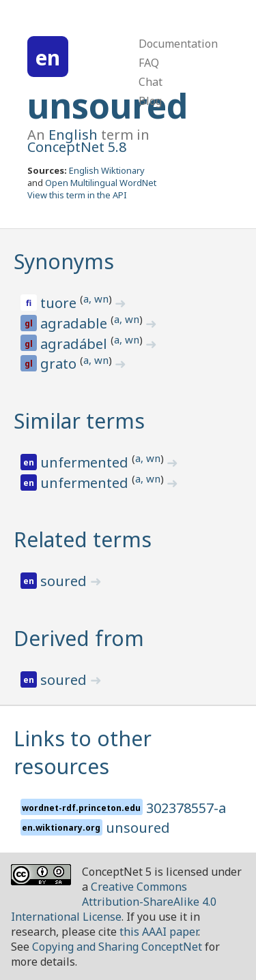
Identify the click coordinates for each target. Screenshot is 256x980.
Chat (151, 82)
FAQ (149, 63)
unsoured (108, 106)
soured (65, 581)
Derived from (79, 638)
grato (60, 364)
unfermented (86, 462)
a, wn (96, 298)
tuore (60, 303)
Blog (150, 101)
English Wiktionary (107, 170)
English (73, 135)
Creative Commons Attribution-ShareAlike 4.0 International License (114, 902)
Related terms (83, 539)
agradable (75, 323)
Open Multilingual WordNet (101, 183)
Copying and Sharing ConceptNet (117, 947)
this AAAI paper (159, 932)
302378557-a (186, 808)
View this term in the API (77, 195)
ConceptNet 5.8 (77, 147)
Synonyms (64, 261)
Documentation (178, 44)
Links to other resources (83, 752)
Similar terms (79, 421)
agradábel (75, 344)
